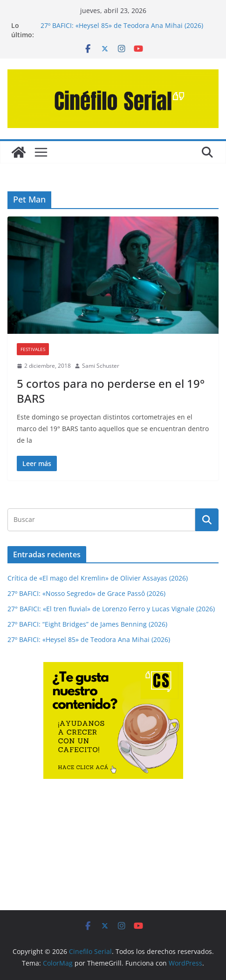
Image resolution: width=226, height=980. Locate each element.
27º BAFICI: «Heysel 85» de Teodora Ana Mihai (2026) (122, 25)
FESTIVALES (33, 349)
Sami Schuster (101, 366)
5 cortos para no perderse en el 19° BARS (111, 391)
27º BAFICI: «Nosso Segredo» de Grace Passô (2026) (86, 593)
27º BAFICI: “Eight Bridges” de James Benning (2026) (87, 624)
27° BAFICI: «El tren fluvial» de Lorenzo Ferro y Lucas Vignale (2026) (111, 609)
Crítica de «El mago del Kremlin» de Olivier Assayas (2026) (98, 578)
